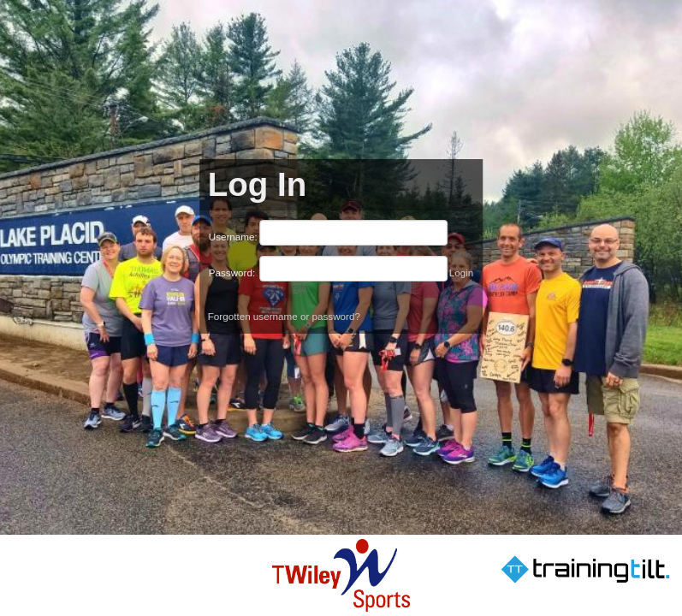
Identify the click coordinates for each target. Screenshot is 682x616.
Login (462, 272)
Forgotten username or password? (284, 316)
